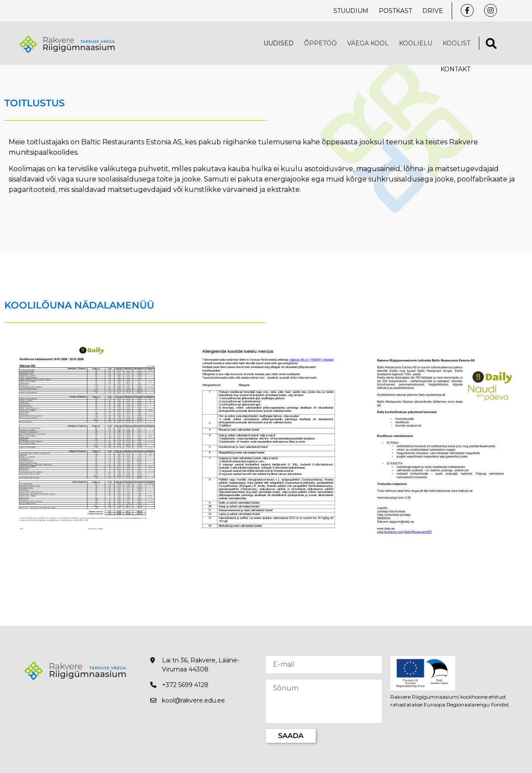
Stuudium (351, 11)
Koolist (456, 43)
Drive (433, 11)
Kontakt (455, 69)
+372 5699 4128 (185, 685)
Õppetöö (320, 43)
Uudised (279, 43)
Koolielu (416, 43)
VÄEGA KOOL (368, 43)
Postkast (395, 11)
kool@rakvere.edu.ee (193, 700)
